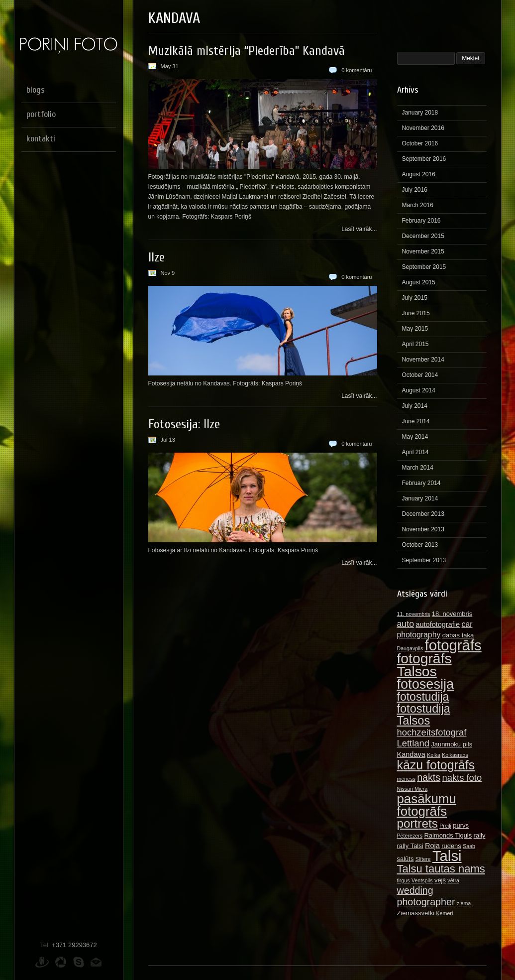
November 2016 (423, 128)
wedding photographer (426, 896)
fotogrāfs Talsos (424, 665)
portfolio (41, 114)
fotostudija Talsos (424, 715)
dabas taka (458, 635)
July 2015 (415, 298)
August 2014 (419, 390)
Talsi (447, 856)
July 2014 (415, 406)
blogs (36, 90)
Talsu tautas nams (441, 869)
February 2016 (421, 221)
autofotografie (438, 624)
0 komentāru (357, 70)
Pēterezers (410, 836)
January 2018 (420, 113)
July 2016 (415, 190)
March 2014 (418, 468)
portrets (417, 823)
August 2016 (419, 174)
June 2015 (416, 313)
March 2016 (418, 205)
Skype (79, 962)
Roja (432, 846)
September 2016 (424, 159)
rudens (451, 846)
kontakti (41, 139)
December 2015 (423, 236)
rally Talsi (410, 846)
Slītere (423, 859)
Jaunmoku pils (452, 744)
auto (406, 624)
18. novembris (452, 614)
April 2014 (415, 452)
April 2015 (415, 344)
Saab (469, 846)
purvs (461, 825)
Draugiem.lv (42, 962)
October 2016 (420, 143)
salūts (406, 859)
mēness (406, 779)
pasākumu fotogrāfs (427, 805)
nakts (429, 777)
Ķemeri (445, 913)
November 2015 (423, 251)
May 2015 (415, 329)
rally (480, 835)
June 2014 (416, 421)
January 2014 (420, 498)
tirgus (404, 880)
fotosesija (426, 684)
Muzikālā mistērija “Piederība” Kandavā (247, 51)
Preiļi (445, 826)
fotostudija (423, 697)
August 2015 (419, 282)
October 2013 (420, 545)
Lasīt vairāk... (359, 229)
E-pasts (96, 962)
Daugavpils (410, 648)
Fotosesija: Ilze (184, 424)
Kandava (411, 754)
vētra (453, 880)
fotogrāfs (453, 645)
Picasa (61, 962)
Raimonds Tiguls (448, 835)
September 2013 (424, 560)
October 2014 (420, 375)
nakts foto (462, 778)
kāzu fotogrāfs (436, 765)
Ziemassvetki (416, 913)
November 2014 (423, 360)
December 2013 (423, 514)
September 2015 (424, 267)
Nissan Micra (412, 789)
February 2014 (421, 483)
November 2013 (423, 529)
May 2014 (415, 437)
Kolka (434, 755)
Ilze (156, 257)
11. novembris (414, 614)
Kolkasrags (455, 755)
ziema (464, 903)
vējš (440, 880)
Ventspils (422, 880)
